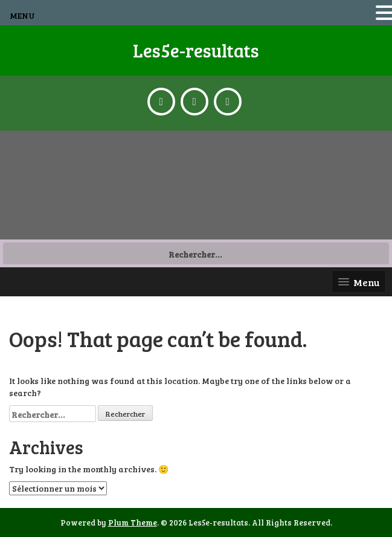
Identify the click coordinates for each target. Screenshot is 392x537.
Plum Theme (133, 522)
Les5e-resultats (196, 50)
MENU (22, 15)
